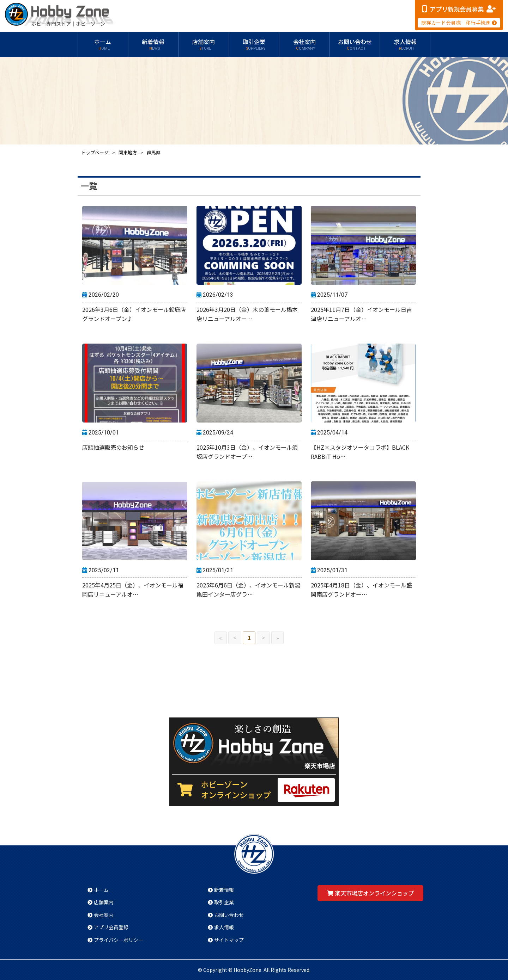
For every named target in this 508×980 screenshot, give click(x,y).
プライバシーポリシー (119, 940)
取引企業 (254, 44)
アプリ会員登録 (111, 927)
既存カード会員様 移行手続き (456, 23)
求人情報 (405, 44)
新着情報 (153, 44)
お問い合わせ (355, 44)
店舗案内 (204, 44)
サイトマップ (229, 940)
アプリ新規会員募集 (457, 9)
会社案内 (304, 44)
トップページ (95, 152)
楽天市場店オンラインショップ (374, 893)
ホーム (103, 44)
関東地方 (128, 152)
